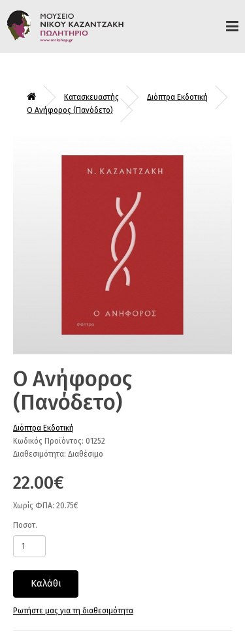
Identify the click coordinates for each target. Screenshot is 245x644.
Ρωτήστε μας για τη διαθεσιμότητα (73, 611)
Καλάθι (46, 583)
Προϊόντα (232, 26)
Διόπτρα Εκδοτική (177, 97)
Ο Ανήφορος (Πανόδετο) (70, 110)
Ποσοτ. (25, 525)
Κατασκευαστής (91, 97)
